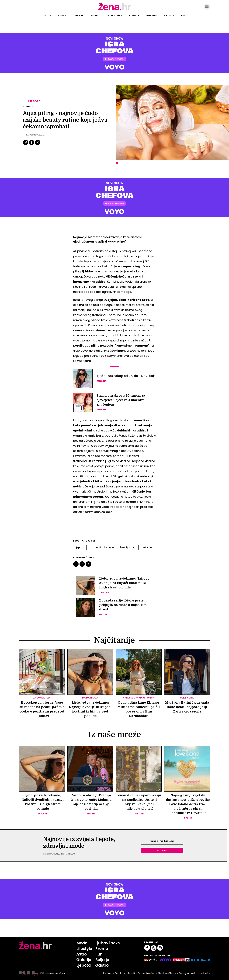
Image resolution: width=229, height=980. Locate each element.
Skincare (147, 547)
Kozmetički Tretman (102, 547)
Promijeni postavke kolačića (194, 973)
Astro (62, 16)
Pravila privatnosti (125, 973)
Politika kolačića (147, 973)
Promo (102, 949)
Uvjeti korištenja (167, 973)
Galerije (78, 16)
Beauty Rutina (128, 547)
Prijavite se (162, 851)
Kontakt (108, 973)
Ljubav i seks (114, 16)
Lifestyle (151, 16)
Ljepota (134, 16)
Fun (183, 16)
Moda (47, 16)
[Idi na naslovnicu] (115, 10)
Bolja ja (169, 16)
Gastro (95, 16)
